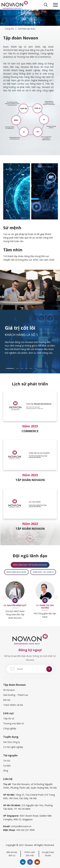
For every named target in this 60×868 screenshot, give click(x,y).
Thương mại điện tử (14, 723)
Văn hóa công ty (12, 742)
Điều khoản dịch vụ (12, 854)
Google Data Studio (48, 854)
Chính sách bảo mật (30, 854)
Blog (6, 771)
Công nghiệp (10, 728)
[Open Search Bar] (46, 5)
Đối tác (7, 700)
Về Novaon (9, 690)
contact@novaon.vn (21, 826)
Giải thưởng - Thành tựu (16, 695)
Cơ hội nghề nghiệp (13, 747)
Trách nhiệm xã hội (13, 705)
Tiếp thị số (9, 718)
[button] (41, 318)
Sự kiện (7, 766)
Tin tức (7, 761)
